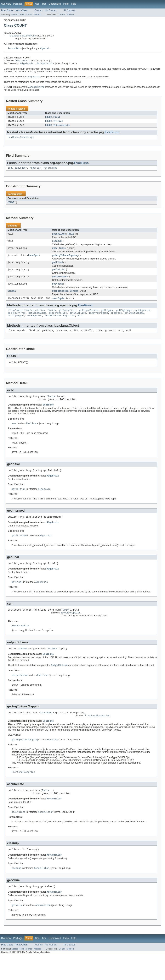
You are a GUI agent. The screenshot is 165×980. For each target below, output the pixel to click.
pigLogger (21, 171)
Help (74, 4)
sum (54, 306)
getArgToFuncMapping (65, 260)
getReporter (143, 318)
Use (37, 4)
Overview (6, 4)
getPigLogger (124, 318)
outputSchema (60, 298)
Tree (44, 4)
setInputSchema (134, 321)
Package (18, 4)
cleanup (57, 245)
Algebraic (45, 48)
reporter (35, 171)
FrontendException (98, 735)
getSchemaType (58, 321)
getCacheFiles (67, 318)
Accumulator (14, 48)
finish (52, 318)
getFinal (57, 268)
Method (37, 14)
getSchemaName (37, 321)
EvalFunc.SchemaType (21, 140)
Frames (39, 10)
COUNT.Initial (54, 124)
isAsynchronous (98, 321)
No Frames (51, 10)
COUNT (11, 206)
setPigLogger (16, 324)
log (10, 171)
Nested (15, 14)
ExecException (71, 628)
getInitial (59, 275)
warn (80, 324)
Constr (29, 14)
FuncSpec (34, 260)
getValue (57, 291)
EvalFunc (22, 62)
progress (116, 321)
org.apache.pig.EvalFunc (23, 36)
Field (22, 14)
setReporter (35, 324)
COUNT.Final (53, 119)
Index (66, 4)
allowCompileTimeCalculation (26, 318)
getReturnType (17, 321)
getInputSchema (89, 318)
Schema (12, 298)
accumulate (59, 238)
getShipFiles (78, 321)
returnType (50, 171)
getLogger (107, 318)
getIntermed (60, 283)
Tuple (71, 238)
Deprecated (55, 4)
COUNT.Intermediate (58, 128)
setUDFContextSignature (60, 324)
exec (55, 253)
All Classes (70, 10)
